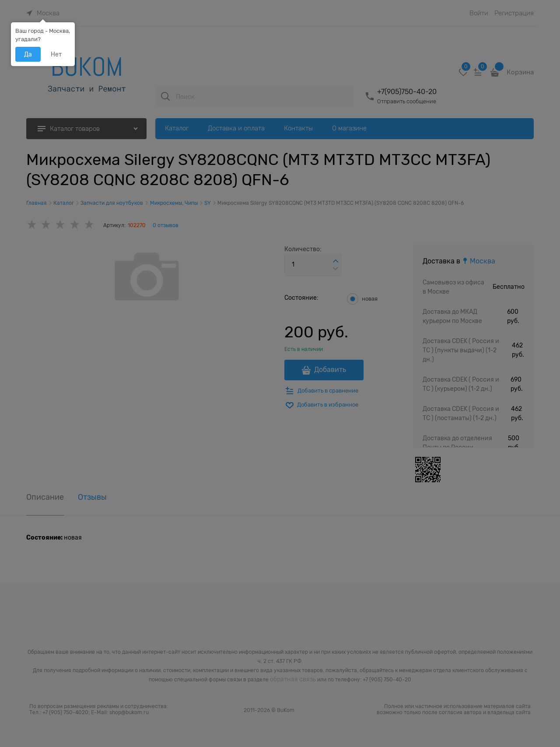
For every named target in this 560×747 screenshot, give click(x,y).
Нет (56, 54)
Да (28, 54)
